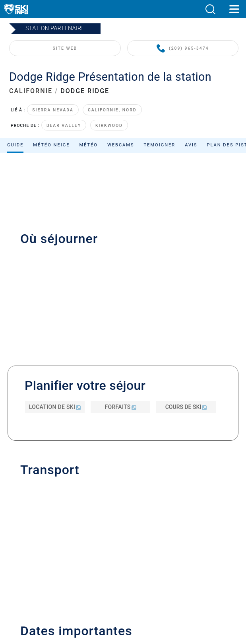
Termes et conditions (123, 532)
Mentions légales (123, 515)
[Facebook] (158, 583)
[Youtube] (93, 583)
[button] (210, 9)
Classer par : (166, 201)
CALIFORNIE (31, 91)
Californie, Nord (112, 110)
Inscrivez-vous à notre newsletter (123, 503)
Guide (15, 145)
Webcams (121, 145)
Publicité (123, 491)
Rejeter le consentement (123, 559)
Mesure (122, 550)
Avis (191, 145)
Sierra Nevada (53, 110)
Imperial (138, 550)
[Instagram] (137, 583)
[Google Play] (105, 604)
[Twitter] (115, 583)
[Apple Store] (148, 604)
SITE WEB (65, 48)
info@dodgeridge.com (59, 345)
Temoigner (160, 145)
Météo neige (51, 145)
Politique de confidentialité (123, 524)
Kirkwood (109, 125)
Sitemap (123, 541)
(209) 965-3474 (183, 49)
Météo (88, 145)
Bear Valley (64, 125)
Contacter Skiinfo (123, 480)
